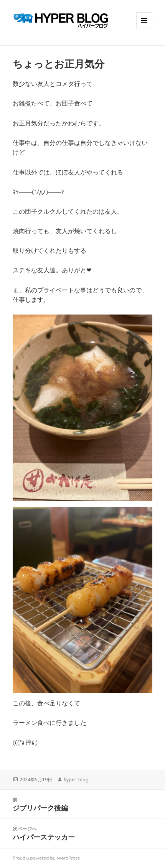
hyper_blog (76, 780)
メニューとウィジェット (144, 28)
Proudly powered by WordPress (46, 858)
